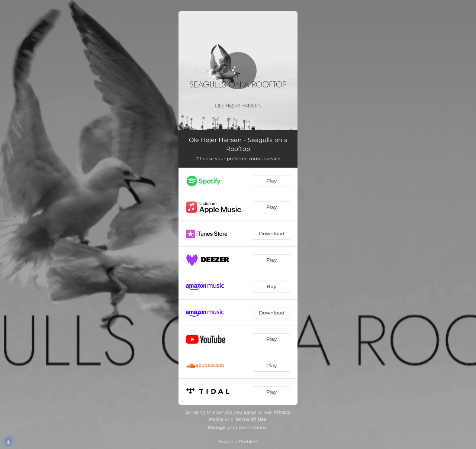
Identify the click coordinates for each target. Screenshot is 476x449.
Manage (217, 427)
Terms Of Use (251, 419)
